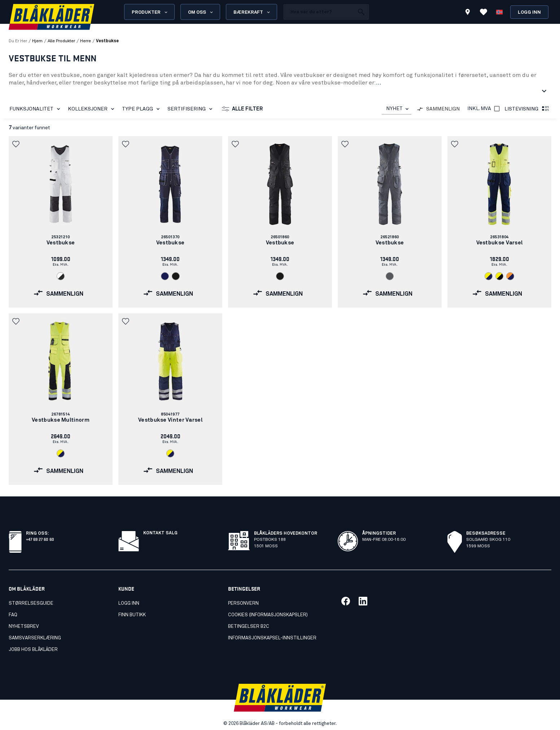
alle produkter (61, 41)
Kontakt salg (160, 533)
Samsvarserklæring (35, 638)
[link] (61, 222)
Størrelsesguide (31, 603)
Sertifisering (191, 109)
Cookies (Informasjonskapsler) (268, 615)
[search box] (319, 12)
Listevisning (527, 109)
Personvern (243, 603)
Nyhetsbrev (24, 627)
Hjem (37, 41)
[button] (17, 144)
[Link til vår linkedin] (363, 601)
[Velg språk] (499, 12)
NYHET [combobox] (394, 109)
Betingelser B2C (249, 627)
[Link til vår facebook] (346, 601)
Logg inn (529, 12)
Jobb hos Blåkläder (33, 650)
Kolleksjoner (92, 109)
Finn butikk (132, 615)
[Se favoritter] (484, 12)
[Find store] (468, 13)
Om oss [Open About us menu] (201, 12)
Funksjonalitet (36, 109)
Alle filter (242, 109)
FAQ (13, 615)
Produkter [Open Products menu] (150, 12)
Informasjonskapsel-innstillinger (272, 638)
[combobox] (397, 109)
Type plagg (142, 109)
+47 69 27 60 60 (40, 539)
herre (86, 41)
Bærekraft (252, 12)
